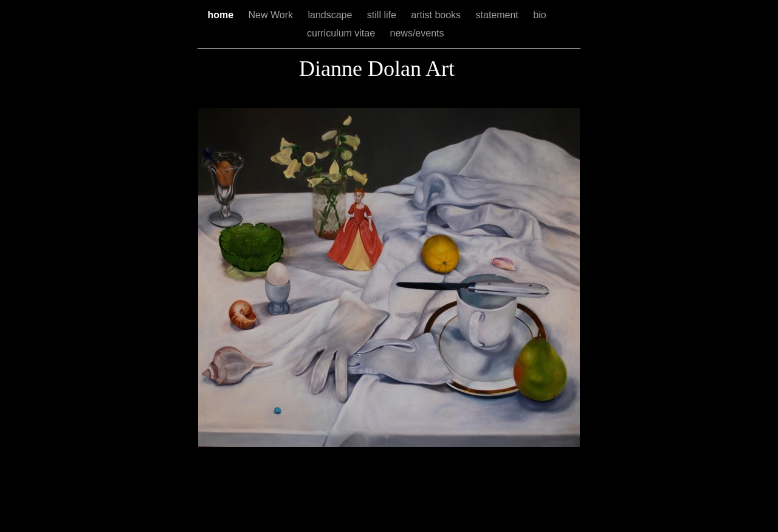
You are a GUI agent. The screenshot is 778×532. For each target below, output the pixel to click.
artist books (437, 15)
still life (383, 15)
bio (539, 15)
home (222, 15)
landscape (331, 15)
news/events (418, 33)
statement (499, 15)
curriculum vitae (342, 33)
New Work (272, 15)
